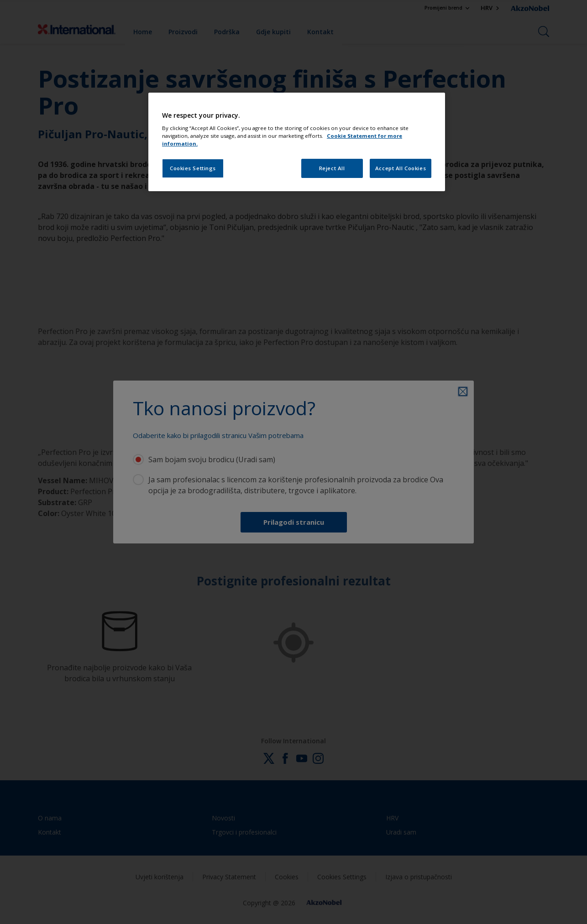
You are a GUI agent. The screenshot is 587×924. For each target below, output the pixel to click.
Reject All (332, 168)
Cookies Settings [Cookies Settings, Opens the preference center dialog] (193, 168)
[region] (297, 142)
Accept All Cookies (401, 168)
